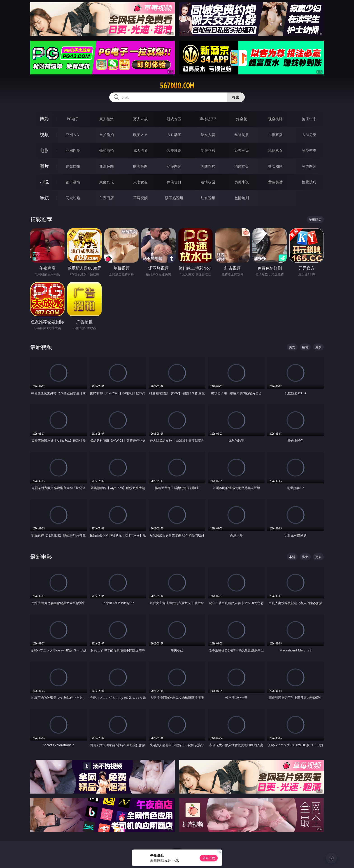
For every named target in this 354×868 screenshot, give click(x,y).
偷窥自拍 (73, 166)
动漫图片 (174, 166)
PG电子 (73, 119)
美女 (292, 347)
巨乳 (305, 347)
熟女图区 (275, 166)
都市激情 (73, 182)
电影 (44, 150)
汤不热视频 (174, 198)
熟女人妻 (208, 135)
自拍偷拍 (107, 135)
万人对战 (140, 119)
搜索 (236, 97)
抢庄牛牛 (309, 119)
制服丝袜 (208, 150)
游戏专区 (174, 119)
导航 (44, 198)
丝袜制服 (242, 135)
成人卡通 (140, 150)
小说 (44, 182)
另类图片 (309, 166)
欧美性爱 (174, 150)
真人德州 (107, 119)
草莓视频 (140, 198)
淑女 (305, 557)
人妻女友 (140, 182)
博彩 (44, 119)
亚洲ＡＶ (73, 135)
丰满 (292, 557)
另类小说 (242, 182)
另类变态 (309, 150)
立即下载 (209, 858)
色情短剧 (242, 198)
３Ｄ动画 (174, 135)
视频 (44, 135)
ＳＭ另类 (309, 135)
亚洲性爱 (73, 150)
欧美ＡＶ (140, 135)
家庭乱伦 (107, 182)
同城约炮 (73, 198)
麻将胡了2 (208, 119)
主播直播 (275, 135)
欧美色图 (140, 166)
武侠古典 (174, 182)
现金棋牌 (275, 119)
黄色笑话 (275, 182)
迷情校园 (208, 182)
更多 (318, 347)
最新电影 (41, 557)
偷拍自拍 (107, 150)
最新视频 (41, 347)
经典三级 (242, 150)
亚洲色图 (107, 166)
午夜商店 (107, 198)
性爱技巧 (309, 182)
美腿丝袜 (208, 166)
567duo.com (177, 86)
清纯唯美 (242, 166)
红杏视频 (208, 198)
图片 (44, 166)
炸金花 (242, 119)
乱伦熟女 (275, 150)
